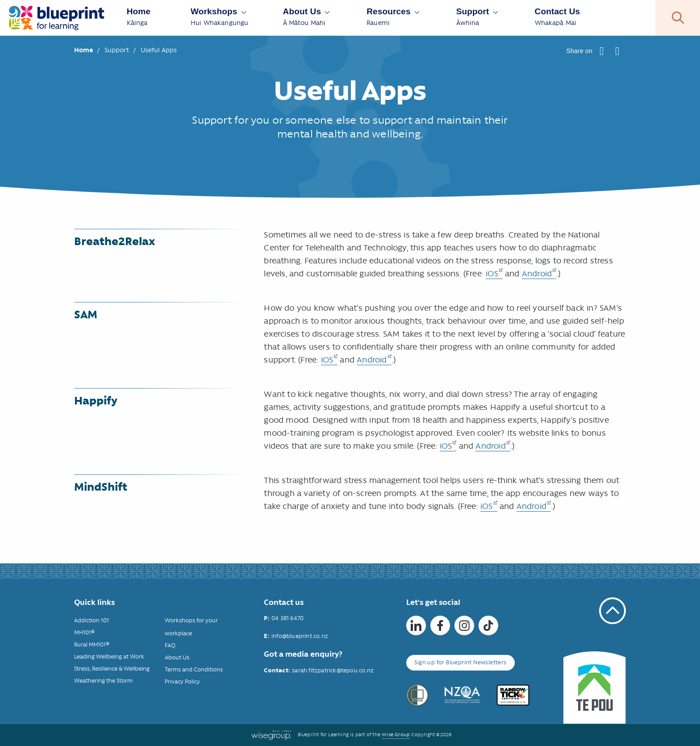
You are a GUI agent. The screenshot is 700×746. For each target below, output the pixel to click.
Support (118, 50)
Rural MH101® (92, 644)
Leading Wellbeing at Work (109, 656)
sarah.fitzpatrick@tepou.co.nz (333, 670)
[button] (602, 51)
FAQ (170, 645)
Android (537, 274)
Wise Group (396, 735)
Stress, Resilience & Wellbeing (112, 669)
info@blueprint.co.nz (300, 636)
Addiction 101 (92, 620)
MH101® (84, 632)
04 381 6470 (287, 618)
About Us (177, 657)
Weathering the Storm (103, 681)
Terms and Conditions (194, 669)
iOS (492, 274)
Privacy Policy (182, 681)
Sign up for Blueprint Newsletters (460, 662)
